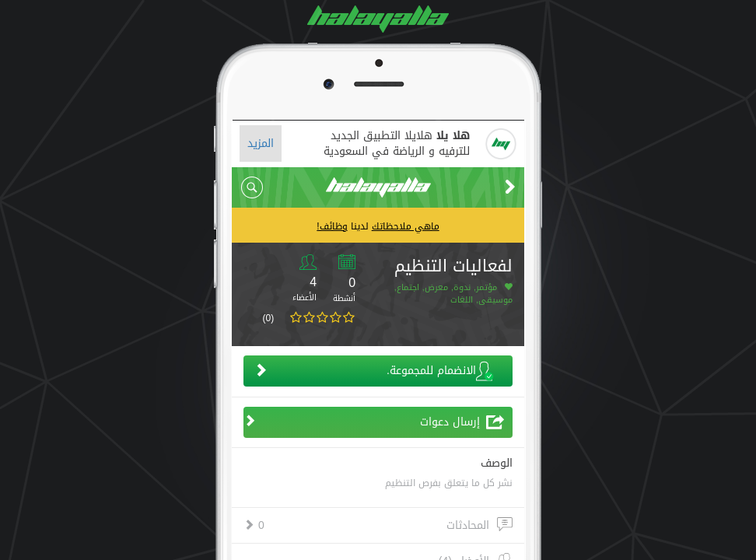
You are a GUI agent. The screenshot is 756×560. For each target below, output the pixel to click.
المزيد (261, 143)
